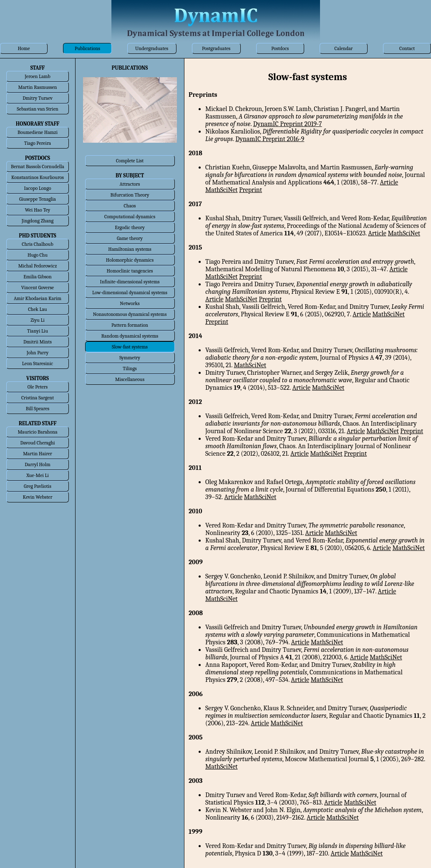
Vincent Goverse (38, 288)
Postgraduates (216, 48)
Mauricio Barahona (37, 432)
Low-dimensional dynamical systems (130, 293)
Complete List (130, 161)
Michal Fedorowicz (38, 266)
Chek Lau (37, 309)
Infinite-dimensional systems (130, 282)
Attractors (130, 184)
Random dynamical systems (130, 336)
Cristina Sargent (38, 398)
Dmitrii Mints (38, 342)
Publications (87, 48)
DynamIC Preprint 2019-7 (288, 124)
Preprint (251, 190)
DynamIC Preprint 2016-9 (270, 139)
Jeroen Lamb (38, 76)
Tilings (130, 368)
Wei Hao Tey (38, 210)
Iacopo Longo (38, 188)
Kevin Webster (38, 497)
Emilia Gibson (38, 277)
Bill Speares (38, 409)
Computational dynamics (130, 217)
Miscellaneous (130, 379)
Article (389, 182)
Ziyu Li (37, 320)
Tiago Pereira (38, 143)
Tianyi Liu (38, 331)
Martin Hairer (38, 454)
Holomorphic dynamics (130, 260)
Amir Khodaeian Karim (38, 298)
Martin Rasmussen (38, 87)
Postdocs (280, 48)
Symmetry (130, 358)
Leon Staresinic (38, 363)
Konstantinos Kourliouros (38, 177)
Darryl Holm (37, 464)
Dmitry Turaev (38, 98)
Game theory (130, 238)
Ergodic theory (130, 227)
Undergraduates (152, 48)
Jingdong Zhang (38, 221)
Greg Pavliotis (38, 486)
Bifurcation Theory (130, 195)
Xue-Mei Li (38, 475)
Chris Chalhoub (37, 244)
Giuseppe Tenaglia (38, 199)
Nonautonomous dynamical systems (130, 314)
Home (24, 48)
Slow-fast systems (130, 347)
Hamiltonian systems (130, 249)
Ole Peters (38, 387)
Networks (130, 303)
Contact (407, 48)
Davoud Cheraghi (37, 443)
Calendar (344, 48)
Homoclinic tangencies (130, 271)
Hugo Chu (38, 255)
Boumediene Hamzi (38, 132)
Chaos (130, 206)
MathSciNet (222, 190)
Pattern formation (130, 325)
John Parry (38, 353)
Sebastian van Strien (37, 109)
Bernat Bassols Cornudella (38, 167)
